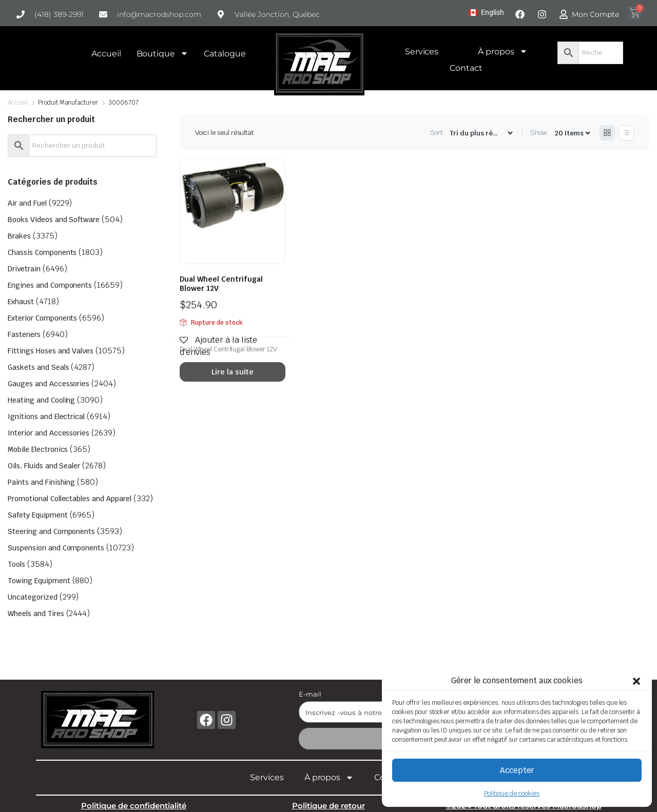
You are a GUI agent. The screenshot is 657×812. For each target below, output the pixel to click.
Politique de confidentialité (134, 806)
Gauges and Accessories (49, 384)
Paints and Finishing (41, 482)
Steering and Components (51, 531)
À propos (503, 51)
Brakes (19, 236)
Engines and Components (50, 285)
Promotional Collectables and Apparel (70, 499)
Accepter (517, 770)
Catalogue (225, 54)
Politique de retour (328, 806)
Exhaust (21, 302)
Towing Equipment (39, 581)
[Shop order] (481, 133)
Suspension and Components (56, 548)
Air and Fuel (27, 203)
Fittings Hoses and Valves (51, 351)
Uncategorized (33, 597)
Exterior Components (42, 318)
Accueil (106, 54)
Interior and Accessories (49, 433)
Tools (16, 564)
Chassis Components (42, 252)
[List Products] (626, 133)
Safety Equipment (38, 515)
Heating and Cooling (41, 400)
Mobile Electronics (38, 449)
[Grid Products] (607, 133)
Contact (466, 68)
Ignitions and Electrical (46, 417)
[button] (636, 681)
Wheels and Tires (36, 613)
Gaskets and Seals (38, 367)
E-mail (310, 694)
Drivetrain (24, 269)
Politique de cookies (511, 794)
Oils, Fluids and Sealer (44, 466)
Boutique (163, 53)
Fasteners (24, 334)
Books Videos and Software (54, 220)
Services (422, 52)
